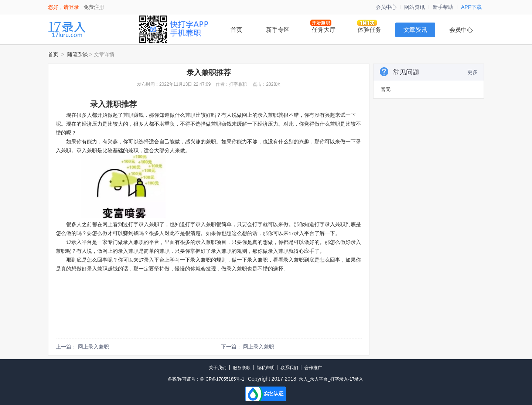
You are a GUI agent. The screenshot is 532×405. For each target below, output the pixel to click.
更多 (473, 72)
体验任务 (369, 30)
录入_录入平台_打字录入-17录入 (331, 379)
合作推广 (313, 368)
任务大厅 (324, 30)
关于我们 (218, 368)
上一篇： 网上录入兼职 (82, 347)
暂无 (386, 89)
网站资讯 (415, 7)
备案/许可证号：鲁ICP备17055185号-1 (206, 379)
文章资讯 (415, 30)
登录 (74, 7)
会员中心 (386, 7)
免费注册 (94, 7)
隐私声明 (266, 368)
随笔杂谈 (78, 54)
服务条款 (242, 368)
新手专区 (278, 30)
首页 (236, 30)
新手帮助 (443, 7)
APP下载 (471, 7)
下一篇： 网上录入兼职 (248, 347)
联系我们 (289, 368)
